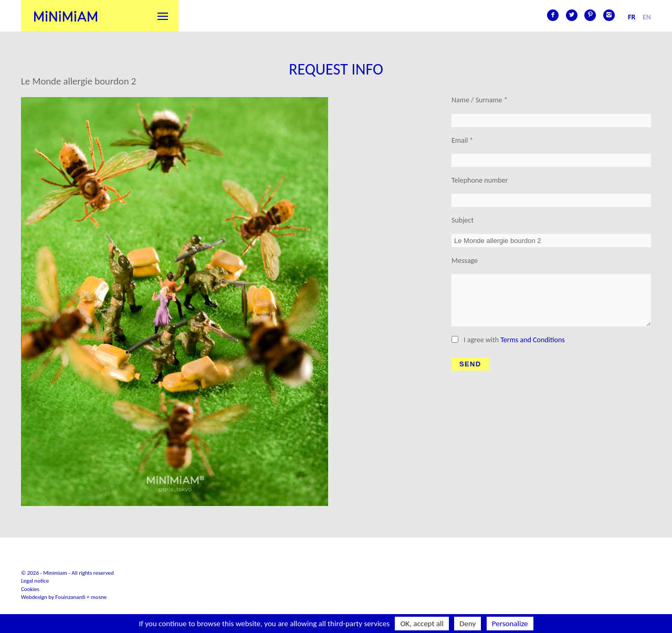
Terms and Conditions (533, 340)
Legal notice (35, 581)
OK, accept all (422, 624)
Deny (468, 624)
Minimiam (66, 16)
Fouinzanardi (70, 597)
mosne (99, 597)
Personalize (510, 624)
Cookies (30, 589)
